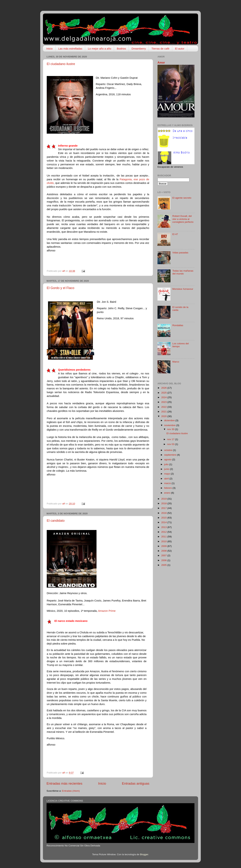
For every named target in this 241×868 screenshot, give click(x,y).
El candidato (56, 521)
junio (167, 469)
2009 (164, 546)
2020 (164, 416)
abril (167, 479)
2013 (164, 527)
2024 (164, 397)
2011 (164, 537)
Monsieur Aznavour (183, 289)
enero (168, 493)
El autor (180, 49)
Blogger (144, 854)
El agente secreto (182, 198)
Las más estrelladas (70, 49)
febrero (168, 488)
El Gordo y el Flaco (61, 288)
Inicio (50, 49)
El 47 (175, 234)
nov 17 (171, 439)
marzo (168, 483)
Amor (161, 63)
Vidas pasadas (180, 253)
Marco (176, 362)
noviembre (170, 425)
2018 (164, 503)
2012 (164, 532)
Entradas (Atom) (71, 791)
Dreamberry (139, 49)
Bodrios (121, 49)
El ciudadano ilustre (61, 64)
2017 (164, 508)
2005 (164, 565)
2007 (164, 555)
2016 (164, 513)
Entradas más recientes (64, 783)
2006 (164, 560)
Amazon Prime (107, 611)
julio (167, 464)
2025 (164, 393)
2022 (164, 407)
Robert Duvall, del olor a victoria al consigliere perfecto (183, 219)
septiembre (171, 455)
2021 (164, 412)
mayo (167, 474)
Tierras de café (161, 49)
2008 (164, 551)
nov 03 (171, 444)
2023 (164, 402)
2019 (164, 499)
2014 (164, 522)
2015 (164, 518)
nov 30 (171, 429)
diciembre (170, 420)
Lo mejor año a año (99, 49)
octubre (169, 450)
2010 (164, 541)
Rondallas (178, 325)
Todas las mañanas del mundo (183, 272)
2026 (164, 388)
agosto (168, 459)
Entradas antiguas (136, 783)
